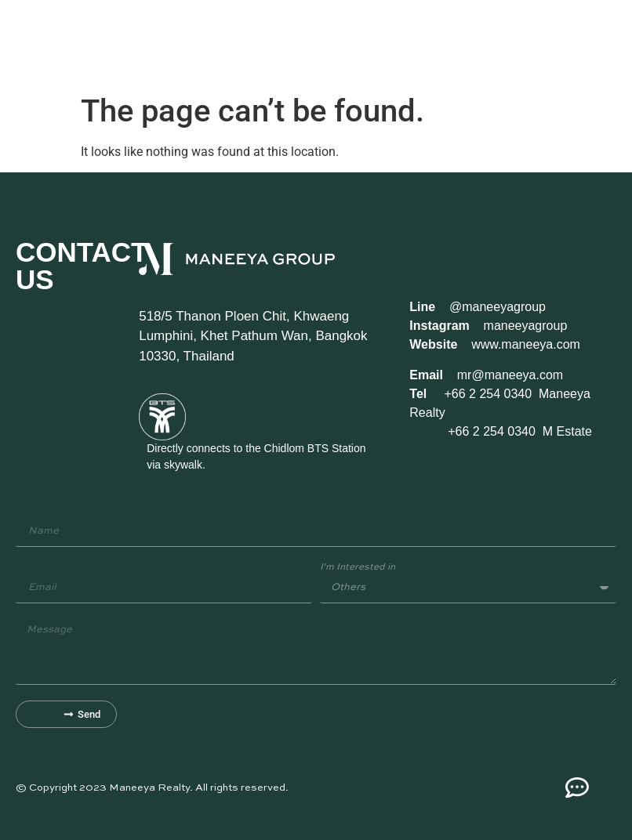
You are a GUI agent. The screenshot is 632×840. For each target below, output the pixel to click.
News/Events (384, 43)
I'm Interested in (358, 567)
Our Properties (171, 43)
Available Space (241, 43)
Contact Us (442, 43)
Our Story (113, 43)
